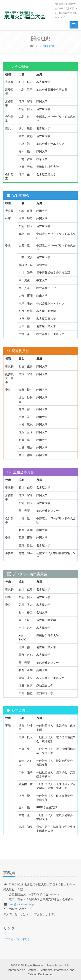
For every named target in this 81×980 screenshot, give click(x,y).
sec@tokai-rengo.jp (22, 904)
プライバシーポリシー (19, 939)
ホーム (34, 46)
